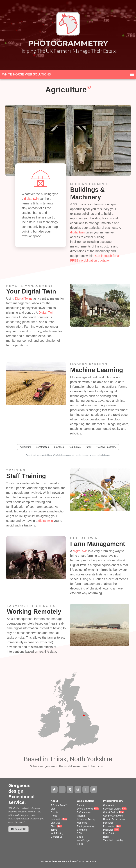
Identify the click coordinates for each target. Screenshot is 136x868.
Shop (53, 826)
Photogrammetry (86, 826)
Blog (53, 809)
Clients (54, 812)
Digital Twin (46, 313)
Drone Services (85, 809)
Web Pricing (57, 833)
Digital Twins (24, 298)
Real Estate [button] (75, 447)
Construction (110, 805)
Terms (54, 830)
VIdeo (80, 844)
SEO (79, 833)
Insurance (108, 823)
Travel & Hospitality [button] (106, 447)
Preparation (109, 826)
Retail (106, 837)
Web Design (83, 840)
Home (54, 816)
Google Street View (113, 816)
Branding (82, 805)
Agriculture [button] (25, 447)
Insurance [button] (59, 447)
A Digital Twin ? (59, 805)
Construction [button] (42, 447)
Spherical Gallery (112, 809)
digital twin (31, 199)
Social (80, 837)
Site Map (55, 823)
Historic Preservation (114, 819)
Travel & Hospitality (113, 840)
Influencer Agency (86, 819)
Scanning (82, 830)
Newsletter (56, 819)
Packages (108, 830)
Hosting (81, 816)
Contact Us (57, 837)
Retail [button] (88, 447)
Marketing (82, 823)
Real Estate (109, 833)
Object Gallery (110, 812)
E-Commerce (84, 812)
